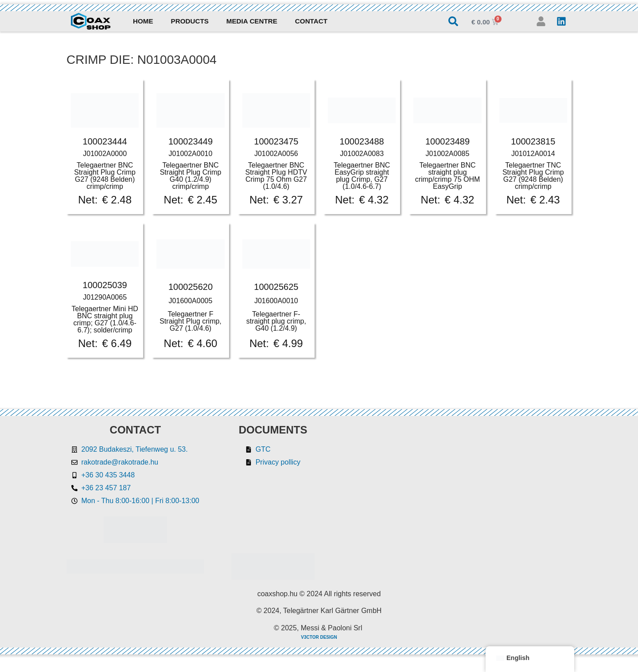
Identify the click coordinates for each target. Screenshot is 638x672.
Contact (311, 21)
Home (143, 21)
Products (190, 21)
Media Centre (252, 21)
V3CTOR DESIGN (319, 637)
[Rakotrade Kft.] (459, 502)
